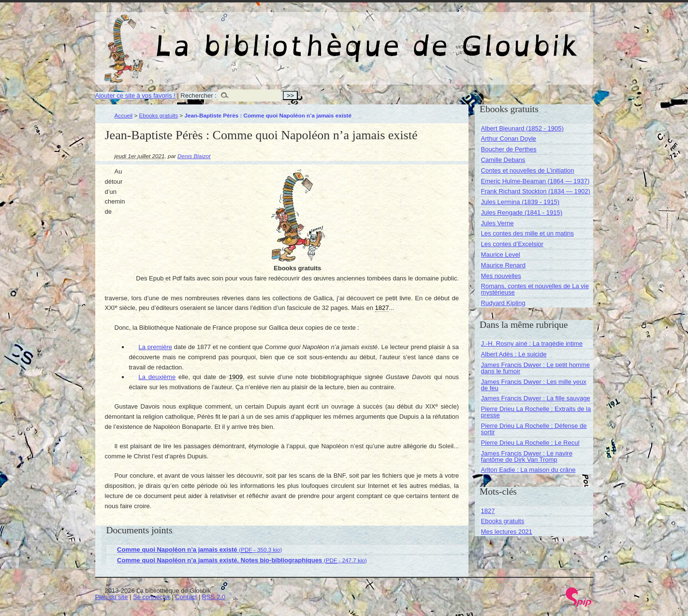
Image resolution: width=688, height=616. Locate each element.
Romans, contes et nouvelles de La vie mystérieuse (535, 289)
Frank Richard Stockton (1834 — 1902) (536, 191)
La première (156, 347)
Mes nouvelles (501, 276)
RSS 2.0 (214, 597)
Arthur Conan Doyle (509, 139)
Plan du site (112, 597)
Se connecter (152, 597)
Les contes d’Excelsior (512, 244)
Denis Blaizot (194, 156)
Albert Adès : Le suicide (514, 354)
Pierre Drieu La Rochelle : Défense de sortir (534, 429)
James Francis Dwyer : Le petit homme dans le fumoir (535, 368)
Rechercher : (198, 95)
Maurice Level (501, 255)
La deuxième (157, 377)
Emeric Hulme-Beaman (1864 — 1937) (535, 181)
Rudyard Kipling (503, 303)
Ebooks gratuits (159, 115)
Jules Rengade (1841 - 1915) (522, 213)
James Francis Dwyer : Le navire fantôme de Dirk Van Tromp (527, 456)
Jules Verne (498, 223)
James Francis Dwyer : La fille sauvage (536, 398)
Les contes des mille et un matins (527, 233)
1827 (488, 511)
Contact (186, 597)
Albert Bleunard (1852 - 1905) (522, 128)
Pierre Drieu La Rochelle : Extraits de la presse (536, 412)
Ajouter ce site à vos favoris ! (135, 95)
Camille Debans (503, 160)
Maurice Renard (504, 265)
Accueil (124, 115)
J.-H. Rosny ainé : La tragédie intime (532, 344)
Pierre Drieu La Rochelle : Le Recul (530, 443)
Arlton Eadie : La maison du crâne (528, 470)
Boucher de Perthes (509, 149)
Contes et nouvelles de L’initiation (528, 170)
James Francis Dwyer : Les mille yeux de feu (534, 385)
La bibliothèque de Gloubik (447, 38)
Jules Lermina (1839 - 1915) (520, 202)
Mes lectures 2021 (507, 532)
